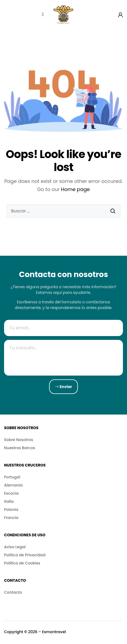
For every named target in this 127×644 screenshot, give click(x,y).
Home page (75, 189)
